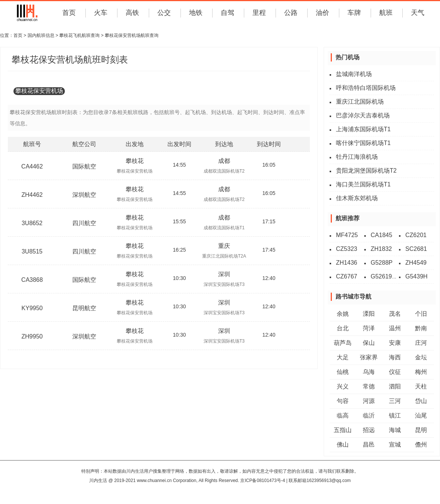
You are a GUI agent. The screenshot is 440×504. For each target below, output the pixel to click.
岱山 (421, 401)
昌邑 (369, 445)
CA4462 (32, 166)
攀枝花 (135, 161)
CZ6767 (347, 276)
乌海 (369, 372)
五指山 (343, 430)
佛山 (343, 445)
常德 (369, 386)
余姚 (343, 314)
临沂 (369, 415)
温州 (395, 328)
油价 (323, 13)
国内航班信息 (41, 35)
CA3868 (32, 280)
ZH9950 (32, 336)
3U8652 (32, 223)
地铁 (196, 13)
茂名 (395, 314)
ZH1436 (347, 263)
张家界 (369, 357)
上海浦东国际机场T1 (363, 129)
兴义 (343, 386)
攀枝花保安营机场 (39, 91)
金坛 (421, 357)
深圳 (224, 274)
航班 (386, 13)
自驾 (227, 13)
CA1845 (381, 235)
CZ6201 (416, 235)
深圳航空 (84, 195)
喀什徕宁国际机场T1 (363, 143)
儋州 (421, 445)
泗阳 (395, 386)
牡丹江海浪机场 (357, 157)
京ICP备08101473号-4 (263, 481)
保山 (369, 343)
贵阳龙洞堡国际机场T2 (366, 171)
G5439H (417, 276)
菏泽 (369, 328)
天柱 (421, 386)
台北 (343, 328)
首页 (69, 13)
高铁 (132, 13)
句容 (343, 401)
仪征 (395, 372)
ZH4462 (32, 195)
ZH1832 (381, 249)
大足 (343, 357)
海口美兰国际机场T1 (363, 184)
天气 (418, 13)
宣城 (395, 445)
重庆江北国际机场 (360, 102)
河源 (369, 401)
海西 (395, 357)
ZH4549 (416, 263)
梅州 (421, 372)
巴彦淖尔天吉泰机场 (363, 115)
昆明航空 (84, 308)
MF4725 (347, 235)
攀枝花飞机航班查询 (79, 35)
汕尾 (421, 415)
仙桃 (343, 372)
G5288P (382, 263)
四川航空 (84, 223)
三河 (395, 401)
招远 (369, 430)
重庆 (224, 246)
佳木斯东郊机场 (357, 198)
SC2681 (416, 249)
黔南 (421, 328)
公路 (291, 13)
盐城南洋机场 (354, 74)
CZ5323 (347, 249)
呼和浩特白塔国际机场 (366, 88)
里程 (259, 13)
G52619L (383, 276)
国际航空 (84, 166)
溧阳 (369, 314)
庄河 (421, 343)
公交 (164, 13)
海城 (395, 430)
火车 (101, 13)
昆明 (421, 430)
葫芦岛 (343, 343)
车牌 (354, 13)
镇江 (395, 415)
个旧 (421, 314)
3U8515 (32, 251)
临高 (343, 415)
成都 (224, 161)
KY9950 (32, 308)
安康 (395, 343)
